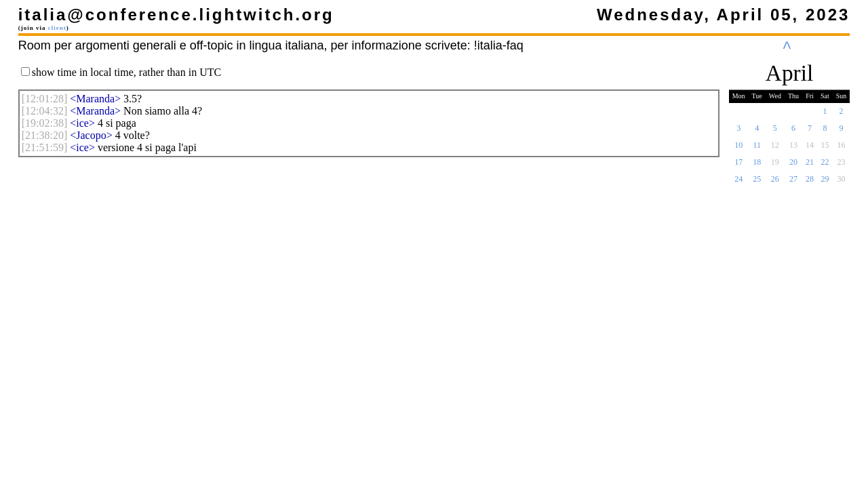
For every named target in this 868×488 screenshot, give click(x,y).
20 (793, 166)
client (57, 28)
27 (793, 183)
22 (825, 166)
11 (757, 149)
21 (810, 166)
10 (738, 149)
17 (738, 166)
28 (810, 183)
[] (45, 99)
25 (757, 183)
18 (757, 166)
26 (775, 183)
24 (738, 183)
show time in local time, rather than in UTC (127, 72)
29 (825, 183)
